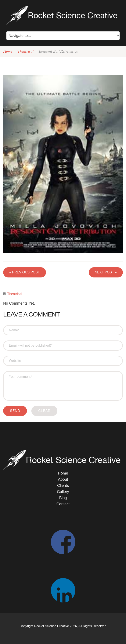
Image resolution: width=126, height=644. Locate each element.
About (63, 479)
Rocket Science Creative (51, 626)
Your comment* (63, 386)
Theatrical (26, 51)
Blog (63, 498)
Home (8, 51)
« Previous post (25, 272)
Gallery (63, 492)
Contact (63, 504)
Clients (63, 486)
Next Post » (106, 272)
